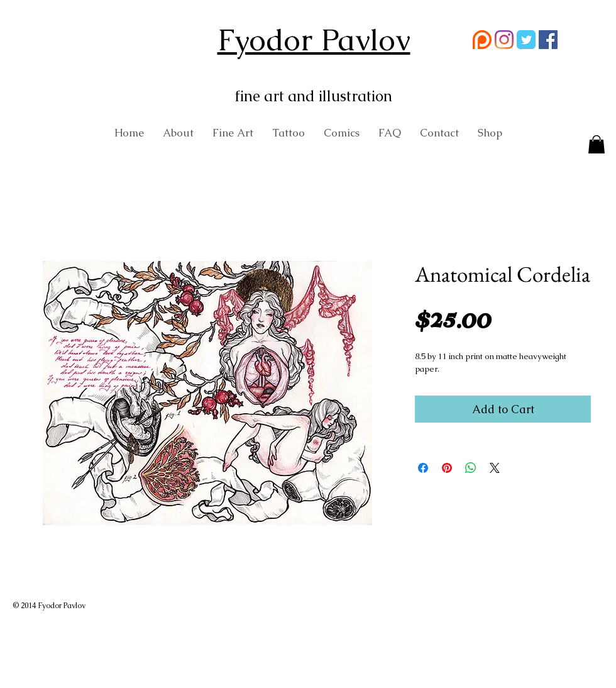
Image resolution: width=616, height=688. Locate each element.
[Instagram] (504, 40)
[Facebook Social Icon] (548, 40)
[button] (597, 146)
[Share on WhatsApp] (471, 468)
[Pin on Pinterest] (447, 468)
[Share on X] (495, 468)
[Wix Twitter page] (526, 40)
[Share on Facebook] (423, 468)
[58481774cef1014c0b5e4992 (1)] (482, 40)
